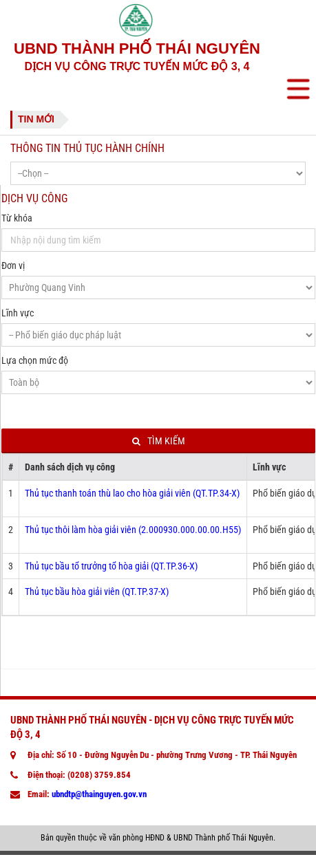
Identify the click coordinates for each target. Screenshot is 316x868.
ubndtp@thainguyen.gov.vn (99, 794)
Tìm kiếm (159, 441)
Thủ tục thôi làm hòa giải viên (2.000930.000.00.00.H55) (133, 530)
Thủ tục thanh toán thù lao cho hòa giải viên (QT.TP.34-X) (132, 493)
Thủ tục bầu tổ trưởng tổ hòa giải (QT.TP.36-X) (111, 566)
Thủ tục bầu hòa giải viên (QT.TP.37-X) (97, 592)
